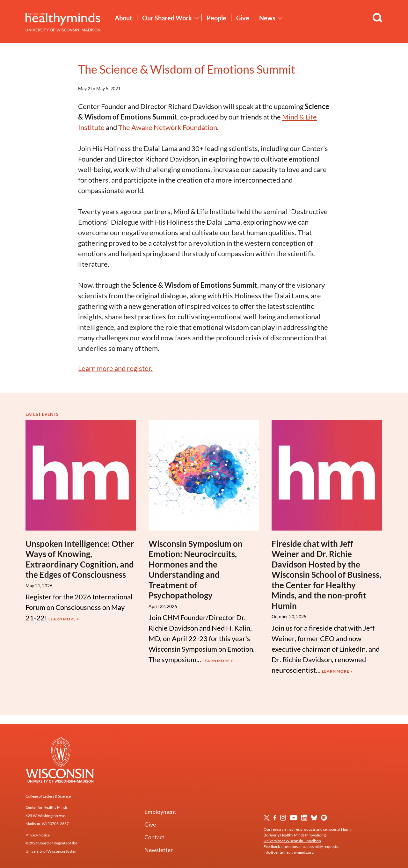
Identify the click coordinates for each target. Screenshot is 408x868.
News (267, 18)
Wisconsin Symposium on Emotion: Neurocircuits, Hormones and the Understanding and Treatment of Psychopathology (196, 570)
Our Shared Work (167, 18)
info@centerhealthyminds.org (289, 852)
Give (243, 18)
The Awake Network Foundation (168, 127)
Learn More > (64, 619)
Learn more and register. (115, 368)
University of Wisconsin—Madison (292, 841)
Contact (154, 837)
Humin (347, 829)
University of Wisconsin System (51, 851)
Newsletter (159, 850)
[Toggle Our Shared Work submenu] (197, 18)
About (124, 18)
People (216, 18)
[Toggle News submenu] (280, 18)
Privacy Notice (38, 835)
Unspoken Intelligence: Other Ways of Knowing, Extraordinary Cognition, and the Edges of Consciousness (80, 559)
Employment (160, 812)
